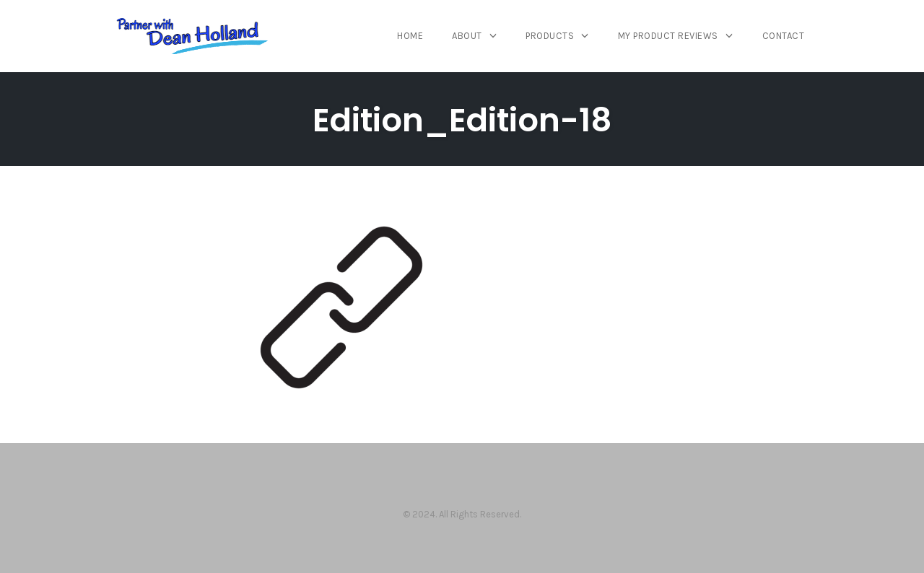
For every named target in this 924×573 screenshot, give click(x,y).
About (467, 36)
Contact (784, 36)
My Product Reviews (668, 36)
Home (410, 36)
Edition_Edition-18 (462, 120)
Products (550, 36)
